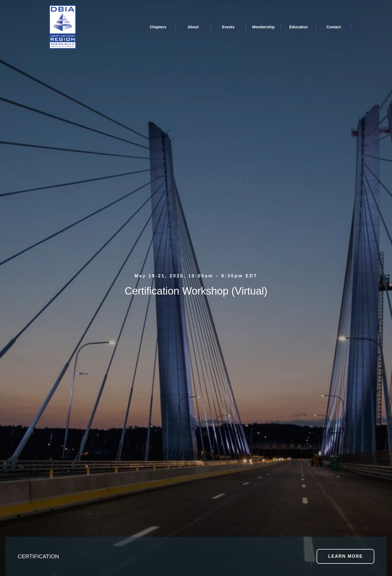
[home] (63, 27)
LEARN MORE (345, 556)
